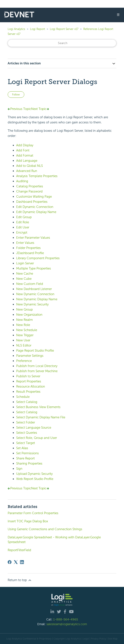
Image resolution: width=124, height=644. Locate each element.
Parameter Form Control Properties (33, 513)
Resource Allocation (31, 386)
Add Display (25, 145)
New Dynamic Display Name (37, 299)
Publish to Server (28, 376)
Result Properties (28, 392)
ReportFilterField (19, 550)
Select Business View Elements (38, 407)
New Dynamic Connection (35, 294)
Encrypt (22, 232)
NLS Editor (24, 345)
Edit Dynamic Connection (35, 207)
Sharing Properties (29, 463)
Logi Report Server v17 (64, 29)
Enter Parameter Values (33, 238)
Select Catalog (27, 402)
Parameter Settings (30, 356)
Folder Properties (28, 248)
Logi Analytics (16, 29)
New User (23, 340)
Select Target (26, 443)
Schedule (23, 397)
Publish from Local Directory (37, 366)
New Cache (25, 274)
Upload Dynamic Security (34, 474)
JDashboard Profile (30, 253)
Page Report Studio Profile (35, 351)
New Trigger (25, 335)
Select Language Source (34, 428)
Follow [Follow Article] (16, 95)
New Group (25, 309)
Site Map (113, 639)
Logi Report (37, 29)
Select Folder (26, 422)
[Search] (62, 43)
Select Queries (27, 433)
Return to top (20, 580)
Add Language (27, 161)
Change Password (29, 191)
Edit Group (24, 217)
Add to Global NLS (30, 166)
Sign (19, 469)
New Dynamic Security (32, 304)
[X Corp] (16, 562)
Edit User (23, 227)
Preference (24, 361)
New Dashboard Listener (34, 289)
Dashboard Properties (32, 202)
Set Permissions (27, 453)
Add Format (25, 155)
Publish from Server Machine (37, 371)
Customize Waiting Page (34, 197)
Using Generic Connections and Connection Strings (45, 529)
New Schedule (27, 330)
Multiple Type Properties (34, 268)
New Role (23, 325)
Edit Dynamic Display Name (36, 212)
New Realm (25, 320)
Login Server (25, 263)
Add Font (23, 150)
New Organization (29, 315)
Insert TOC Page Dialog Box (28, 521)
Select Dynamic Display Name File (41, 417)
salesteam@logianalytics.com (67, 624)
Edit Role (23, 222)
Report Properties (29, 381)
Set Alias (22, 448)
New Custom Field (30, 284)
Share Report (25, 458)
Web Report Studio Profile (35, 479)
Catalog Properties (30, 186)
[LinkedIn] (22, 562)
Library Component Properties (38, 258)
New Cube (24, 279)
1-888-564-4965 (66, 619)
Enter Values (25, 243)
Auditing (22, 181)
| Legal (85, 639)
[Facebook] (10, 562)
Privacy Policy (98, 639)
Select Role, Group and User (37, 438)
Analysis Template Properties (37, 176)
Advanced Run (27, 171)
